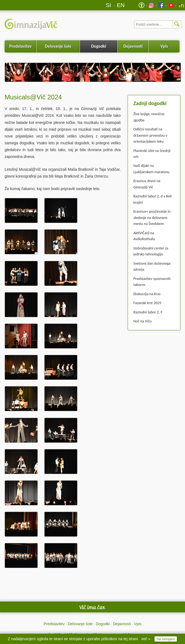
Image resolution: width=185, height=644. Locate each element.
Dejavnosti (133, 46)
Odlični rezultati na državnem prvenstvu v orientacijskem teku (150, 135)
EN (121, 5)
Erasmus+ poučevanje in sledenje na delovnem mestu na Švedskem (152, 218)
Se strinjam (166, 639)
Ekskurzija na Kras (147, 294)
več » (146, 639)
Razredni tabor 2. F (148, 312)
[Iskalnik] (158, 24)
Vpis (164, 46)
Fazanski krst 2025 (147, 303)
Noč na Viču (142, 321)
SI (109, 5)
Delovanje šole (58, 46)
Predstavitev (20, 46)
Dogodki (99, 46)
